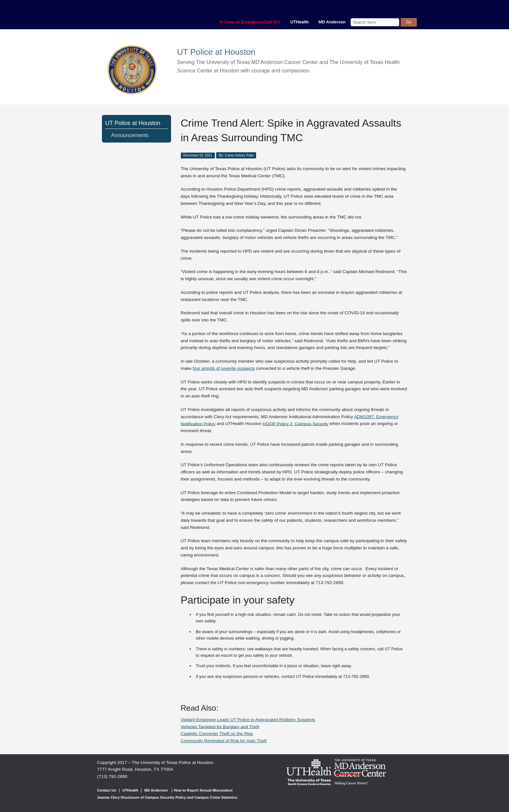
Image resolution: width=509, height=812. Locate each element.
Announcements (130, 135)
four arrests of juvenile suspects (224, 368)
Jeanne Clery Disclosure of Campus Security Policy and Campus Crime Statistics (167, 797)
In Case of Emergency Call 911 (250, 22)
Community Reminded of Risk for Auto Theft (224, 741)
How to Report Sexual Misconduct (203, 790)
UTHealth (299, 22)
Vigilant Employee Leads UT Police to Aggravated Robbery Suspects (248, 720)
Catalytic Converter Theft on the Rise (217, 734)
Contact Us (107, 790)
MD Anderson (332, 22)
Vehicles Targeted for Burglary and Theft (220, 726)
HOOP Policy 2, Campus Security (296, 424)
